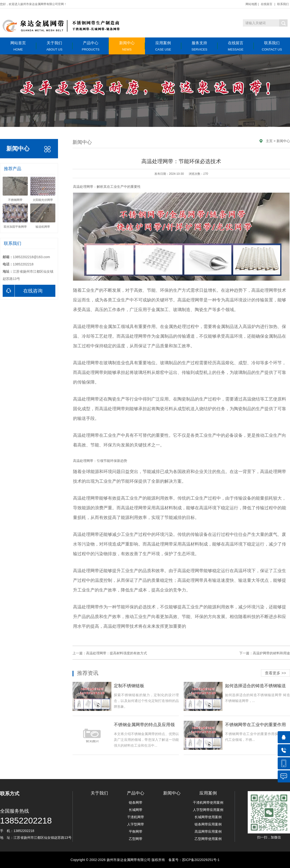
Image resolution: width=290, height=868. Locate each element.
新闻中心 (127, 46)
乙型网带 (136, 839)
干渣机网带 (136, 817)
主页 (269, 141)
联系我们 (283, 4)
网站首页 (18, 46)
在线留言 (267, 4)
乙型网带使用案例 (208, 839)
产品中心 (91, 46)
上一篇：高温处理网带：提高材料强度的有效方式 (110, 653)
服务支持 (199, 46)
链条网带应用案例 (208, 824)
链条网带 (136, 802)
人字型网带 (136, 824)
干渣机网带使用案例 (208, 802)
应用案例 (163, 46)
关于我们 (54, 46)
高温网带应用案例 (208, 832)
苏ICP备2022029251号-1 (201, 860)
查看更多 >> (275, 673)
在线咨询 (23, 291)
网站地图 (251, 4)
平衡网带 (136, 832)
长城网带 (136, 810)
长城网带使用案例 (208, 817)
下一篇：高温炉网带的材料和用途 (265, 653)
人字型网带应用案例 (208, 810)
